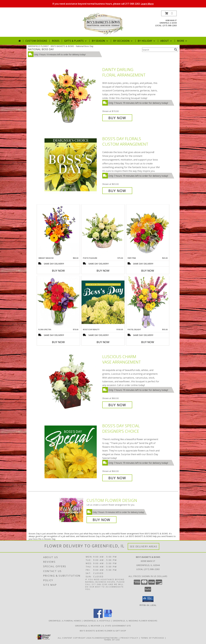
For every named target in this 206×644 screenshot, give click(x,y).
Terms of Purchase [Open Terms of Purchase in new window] (152, 638)
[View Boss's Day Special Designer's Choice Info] (73, 452)
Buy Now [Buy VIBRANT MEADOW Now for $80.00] (58, 271)
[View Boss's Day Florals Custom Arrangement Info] (73, 165)
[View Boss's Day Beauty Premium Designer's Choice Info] (103, 302)
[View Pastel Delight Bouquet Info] (148, 302)
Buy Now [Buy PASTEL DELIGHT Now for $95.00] (148, 342)
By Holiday (147, 41)
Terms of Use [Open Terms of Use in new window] (112, 640)
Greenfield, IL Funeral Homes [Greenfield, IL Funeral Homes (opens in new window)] (65, 621)
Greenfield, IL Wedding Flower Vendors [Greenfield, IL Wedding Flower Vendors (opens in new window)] (135, 621)
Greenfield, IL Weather (88, 626)
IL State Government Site (117, 626)
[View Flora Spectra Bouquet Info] (58, 302)
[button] (169, 13)
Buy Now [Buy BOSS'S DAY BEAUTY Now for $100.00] (103, 342)
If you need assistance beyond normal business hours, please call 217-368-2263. (103, 4)
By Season (100, 41)
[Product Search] (158, 50)
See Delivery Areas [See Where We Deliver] (144, 546)
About (166, 41)
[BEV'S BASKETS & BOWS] (103, 24)
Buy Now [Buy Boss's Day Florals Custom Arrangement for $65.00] (117, 191)
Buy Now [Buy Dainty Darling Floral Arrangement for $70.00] (117, 118)
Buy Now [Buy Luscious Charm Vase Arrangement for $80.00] (117, 405)
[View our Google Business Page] (108, 617)
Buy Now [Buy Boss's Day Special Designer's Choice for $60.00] (117, 478)
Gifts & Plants (76, 41)
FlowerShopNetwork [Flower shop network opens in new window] (105, 638)
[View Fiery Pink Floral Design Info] (148, 231)
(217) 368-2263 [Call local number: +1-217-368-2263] (170, 25)
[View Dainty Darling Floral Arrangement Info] (73, 94)
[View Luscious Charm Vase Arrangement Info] (73, 381)
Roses (56, 41)
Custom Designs (36, 41)
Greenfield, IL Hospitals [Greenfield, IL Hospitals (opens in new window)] (97, 621)
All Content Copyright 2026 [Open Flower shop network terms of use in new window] (75, 638)
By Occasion (123, 41)
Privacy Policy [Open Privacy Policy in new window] (129, 638)
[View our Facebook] (98, 617)
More (182, 41)
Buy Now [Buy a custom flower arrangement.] (101, 520)
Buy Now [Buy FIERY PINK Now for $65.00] (148, 271)
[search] (176, 50)
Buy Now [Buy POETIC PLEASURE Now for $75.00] (103, 271)
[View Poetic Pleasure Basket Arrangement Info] (103, 231)
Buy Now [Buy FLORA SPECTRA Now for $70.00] (58, 342)
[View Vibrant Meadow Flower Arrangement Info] (58, 231)
